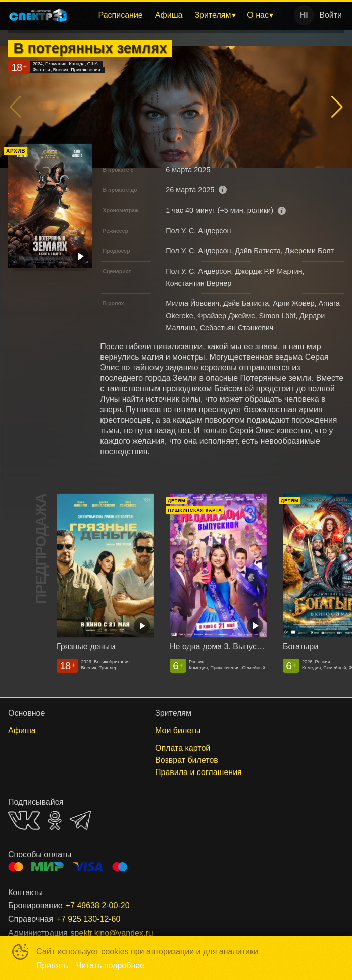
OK (55, 820)
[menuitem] (121, 15)
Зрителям (213, 15)
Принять (52, 966)
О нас (258, 15)
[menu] (177, 15)
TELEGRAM (80, 820)
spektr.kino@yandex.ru (112, 933)
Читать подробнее (111, 966)
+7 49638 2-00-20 (98, 906)
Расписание (121, 15)
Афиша (169, 15)
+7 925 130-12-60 (89, 919)
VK (24, 820)
